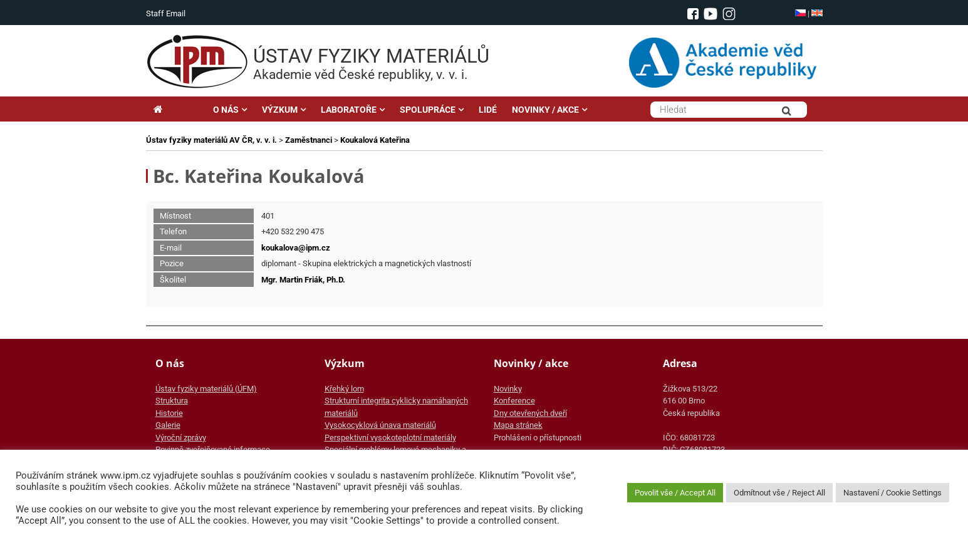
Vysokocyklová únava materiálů (380, 425)
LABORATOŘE (349, 110)
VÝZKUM (280, 110)
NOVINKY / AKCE (545, 110)
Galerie (168, 425)
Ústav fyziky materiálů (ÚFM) (206, 389)
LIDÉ (488, 110)
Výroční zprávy (181, 438)
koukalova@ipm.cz (296, 248)
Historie (169, 413)
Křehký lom (344, 389)
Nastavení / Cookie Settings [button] (893, 493)
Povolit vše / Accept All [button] (675, 493)
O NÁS (226, 110)
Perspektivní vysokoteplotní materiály (390, 438)
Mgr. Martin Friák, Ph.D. (303, 280)
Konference (514, 401)
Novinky (508, 389)
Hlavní (176, 110)
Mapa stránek (518, 425)
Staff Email (166, 13)
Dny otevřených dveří (530, 413)
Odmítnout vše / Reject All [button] (779, 493)
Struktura (172, 401)
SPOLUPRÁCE (428, 110)
